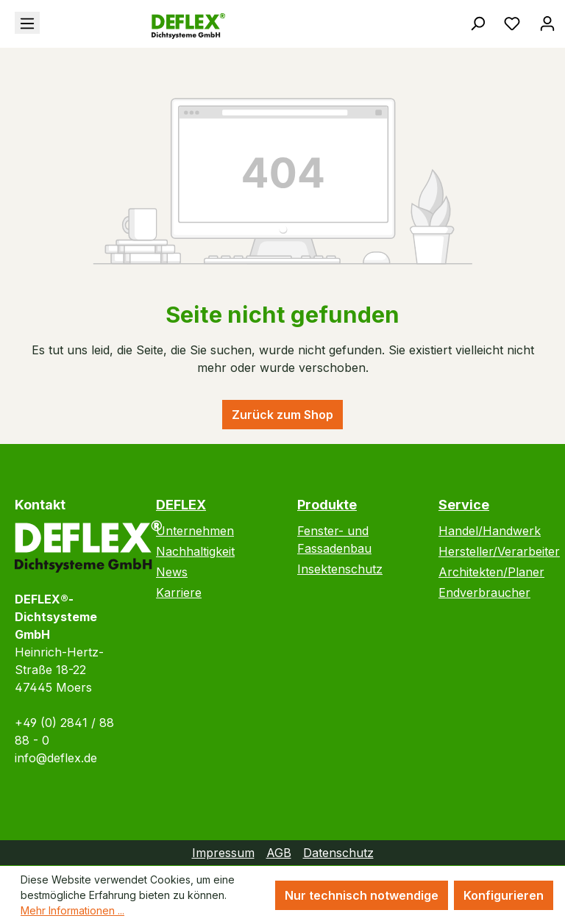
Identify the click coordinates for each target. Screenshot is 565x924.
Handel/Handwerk (490, 531)
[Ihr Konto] (547, 23)
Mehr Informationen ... (72, 910)
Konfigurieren (504, 895)
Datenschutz (338, 853)
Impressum (223, 853)
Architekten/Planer (491, 572)
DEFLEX (181, 505)
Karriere (179, 592)
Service (464, 505)
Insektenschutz (340, 569)
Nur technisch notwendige (362, 895)
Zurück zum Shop (282, 415)
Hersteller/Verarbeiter (499, 551)
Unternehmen (195, 531)
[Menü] (27, 23)
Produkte (327, 505)
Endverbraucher (484, 592)
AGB (279, 853)
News (172, 572)
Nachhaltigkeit (195, 551)
